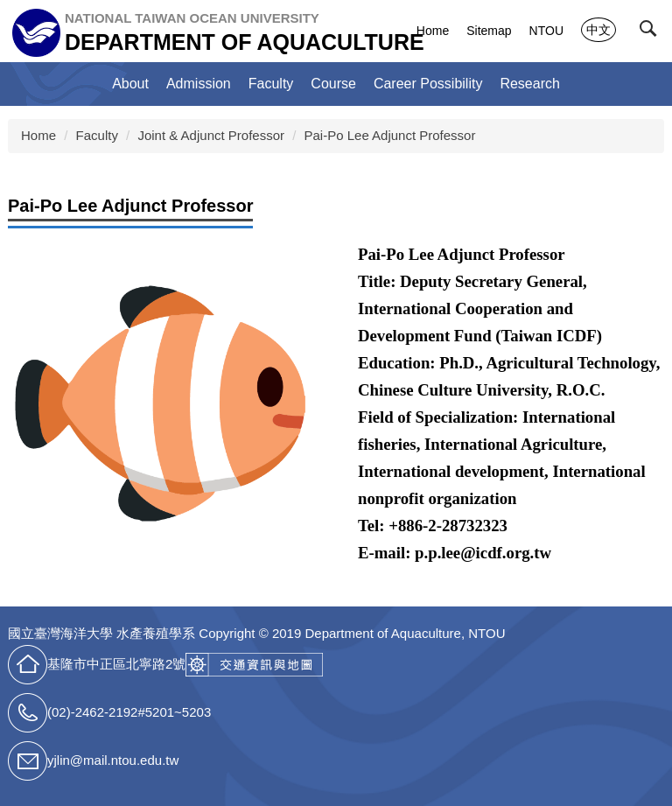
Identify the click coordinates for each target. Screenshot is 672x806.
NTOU (546, 31)
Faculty (97, 135)
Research (529, 84)
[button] (652, 32)
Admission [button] (199, 84)
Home (433, 31)
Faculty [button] (271, 84)
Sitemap (489, 31)
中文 (598, 30)
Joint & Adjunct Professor (211, 135)
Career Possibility (428, 84)
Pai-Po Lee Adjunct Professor (390, 135)
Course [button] (333, 84)
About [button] (130, 84)
